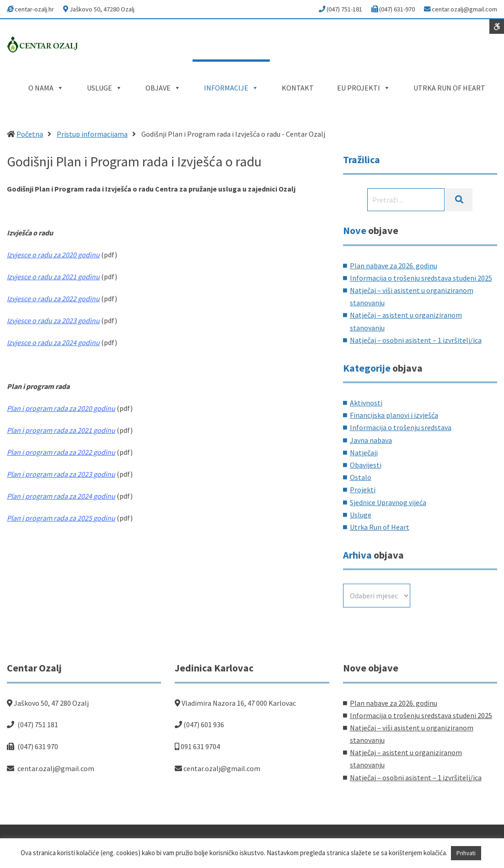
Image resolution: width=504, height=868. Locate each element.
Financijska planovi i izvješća (394, 415)
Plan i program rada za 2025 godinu (61, 518)
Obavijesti (366, 465)
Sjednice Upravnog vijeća (388, 502)
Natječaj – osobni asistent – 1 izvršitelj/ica (416, 340)
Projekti (363, 490)
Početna (30, 134)
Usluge (361, 515)
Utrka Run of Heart (380, 527)
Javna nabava (371, 440)
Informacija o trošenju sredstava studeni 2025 (421, 278)
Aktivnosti (366, 403)
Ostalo (361, 477)
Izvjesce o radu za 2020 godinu (53, 255)
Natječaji (364, 453)
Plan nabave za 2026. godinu (394, 266)
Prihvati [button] (466, 853)
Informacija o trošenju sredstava (401, 427)
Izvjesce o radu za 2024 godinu (53, 342)
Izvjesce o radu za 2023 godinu (53, 320)
